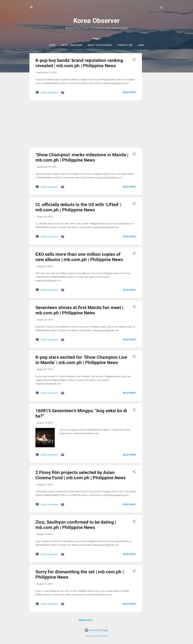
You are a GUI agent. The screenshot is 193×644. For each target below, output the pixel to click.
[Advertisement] (154, 98)
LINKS (141, 45)
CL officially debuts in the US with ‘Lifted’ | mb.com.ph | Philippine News (78, 207)
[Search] (162, 8)
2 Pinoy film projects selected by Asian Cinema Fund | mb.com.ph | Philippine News (81, 475)
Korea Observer (96, 21)
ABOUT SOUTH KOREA (100, 45)
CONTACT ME (125, 45)
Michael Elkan (103, 636)
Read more (129, 92)
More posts (86, 620)
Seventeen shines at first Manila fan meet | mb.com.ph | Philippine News (79, 310)
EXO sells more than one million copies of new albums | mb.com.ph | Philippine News (79, 257)
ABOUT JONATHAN (71, 45)
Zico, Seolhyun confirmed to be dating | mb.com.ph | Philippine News (76, 525)
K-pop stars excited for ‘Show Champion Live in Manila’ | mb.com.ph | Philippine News (81, 360)
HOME (52, 45)
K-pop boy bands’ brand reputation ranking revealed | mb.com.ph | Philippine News (79, 63)
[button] (134, 60)
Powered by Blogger (97, 630)
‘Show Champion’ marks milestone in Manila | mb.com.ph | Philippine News (82, 157)
